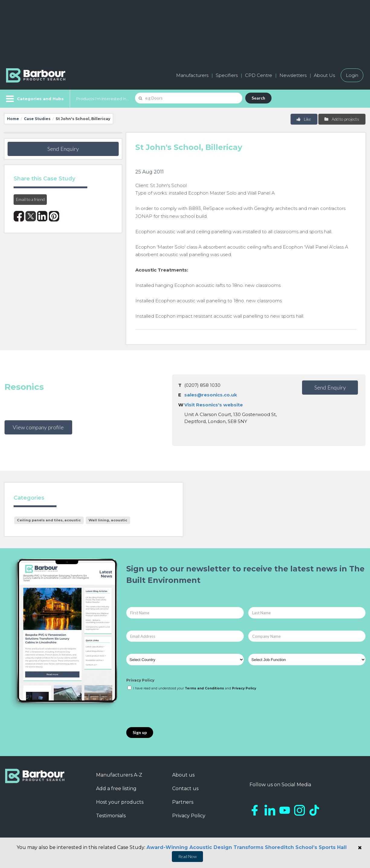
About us (183, 775)
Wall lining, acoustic (108, 520)
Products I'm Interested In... (103, 99)
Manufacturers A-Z (119, 775)
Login (352, 75)
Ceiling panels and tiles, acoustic (49, 520)
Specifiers (227, 75)
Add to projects (341, 119)
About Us (324, 75)
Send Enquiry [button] (63, 149)
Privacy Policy (140, 680)
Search (258, 98)
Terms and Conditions (204, 688)
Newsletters (293, 75)
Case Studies (37, 119)
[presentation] (172, 709)
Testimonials (111, 816)
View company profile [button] (38, 427)
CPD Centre (259, 75)
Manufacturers (192, 75)
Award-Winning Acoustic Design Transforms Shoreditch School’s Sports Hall (247, 847)
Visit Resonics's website (214, 405)
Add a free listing (116, 789)
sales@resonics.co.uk (211, 395)
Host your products (120, 802)
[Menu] (34, 99)
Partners (183, 802)
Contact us (185, 789)
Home (13, 119)
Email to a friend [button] (30, 199)
